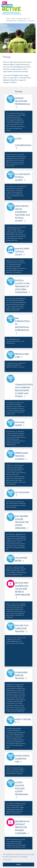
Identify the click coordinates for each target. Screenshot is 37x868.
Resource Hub (22, 21)
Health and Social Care (19, 19)
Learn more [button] (7, 859)
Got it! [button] (18, 864)
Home (8, 19)
